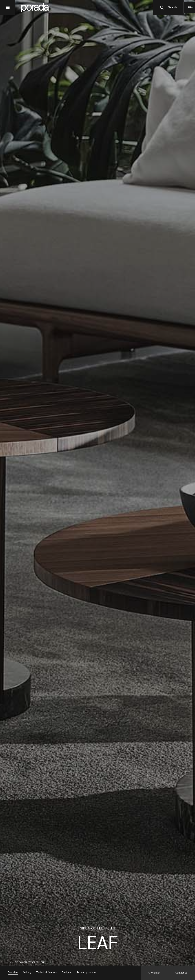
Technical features (47, 973)
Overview (13, 973)
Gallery (27, 973)
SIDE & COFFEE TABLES (26, 962)
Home (10, 962)
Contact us (181, 973)
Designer (67, 973)
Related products (87, 973)
